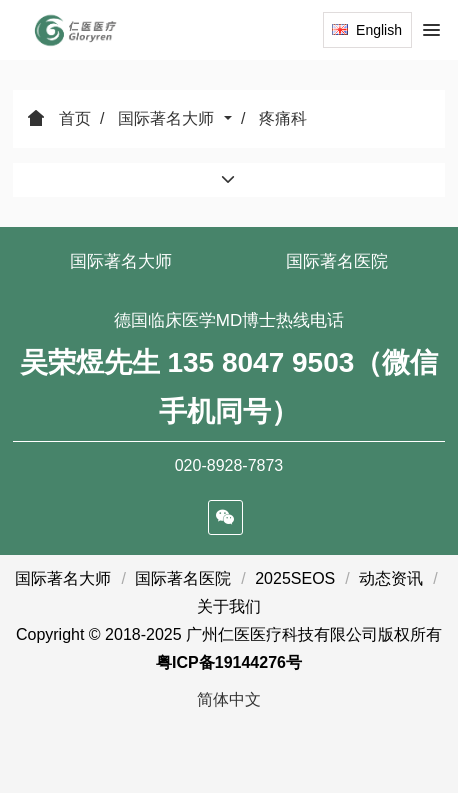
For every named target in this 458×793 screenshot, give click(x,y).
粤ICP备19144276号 (229, 662)
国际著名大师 (168, 118)
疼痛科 (283, 118)
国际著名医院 (337, 261)
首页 (59, 118)
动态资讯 (391, 578)
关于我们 (229, 606)
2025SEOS (295, 578)
